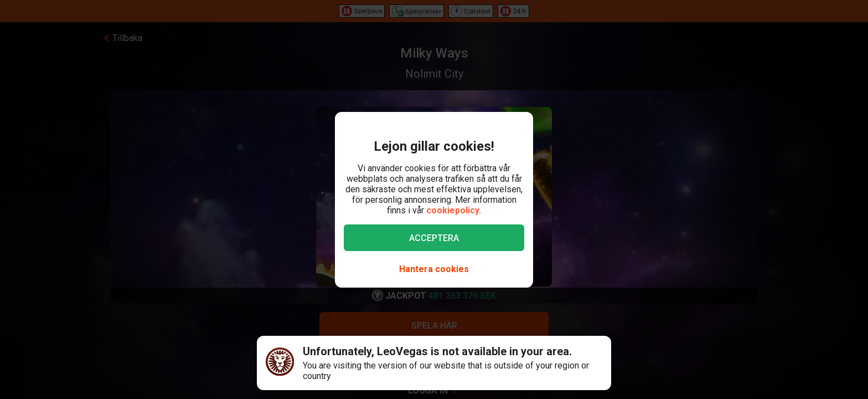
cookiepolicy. (454, 210)
